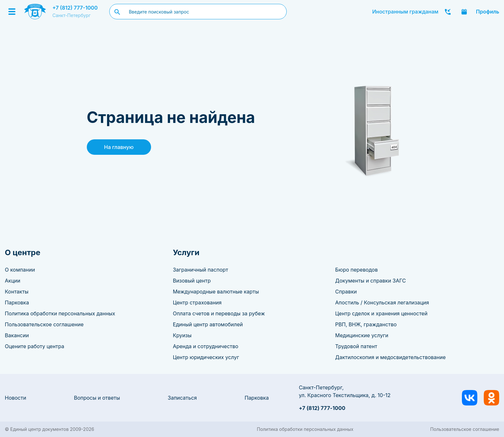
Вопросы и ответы (97, 398)
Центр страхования (197, 302)
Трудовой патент (356, 346)
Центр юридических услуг (206, 357)
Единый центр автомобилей (208, 324)
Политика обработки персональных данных (60, 313)
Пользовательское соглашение (44, 324)
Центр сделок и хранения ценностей (381, 313)
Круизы (182, 335)
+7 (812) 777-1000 (75, 8)
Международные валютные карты (216, 292)
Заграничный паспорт (201, 270)
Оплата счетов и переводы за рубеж (219, 313)
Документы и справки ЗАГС (371, 281)
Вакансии (17, 335)
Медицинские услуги (362, 335)
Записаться (182, 398)
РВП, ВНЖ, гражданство (366, 324)
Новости (15, 398)
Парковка (17, 302)
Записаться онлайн (464, 12)
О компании (20, 270)
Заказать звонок (448, 12)
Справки (346, 292)
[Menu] (12, 12)
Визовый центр (192, 281)
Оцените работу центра (35, 346)
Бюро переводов (356, 270)
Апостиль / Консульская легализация (382, 302)
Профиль (488, 12)
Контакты (17, 292)
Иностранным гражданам (405, 12)
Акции (13, 281)
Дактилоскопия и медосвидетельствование (391, 357)
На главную (119, 147)
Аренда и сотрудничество (206, 346)
